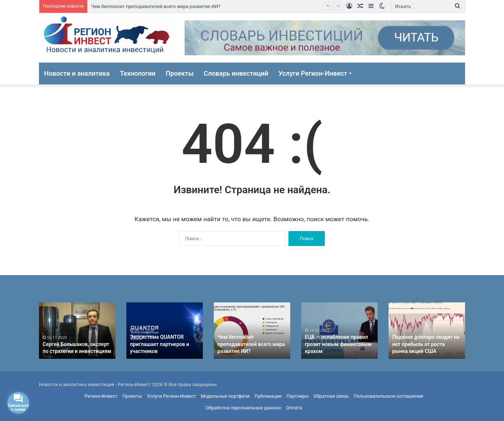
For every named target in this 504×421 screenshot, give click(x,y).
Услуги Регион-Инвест (313, 73)
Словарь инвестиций (236, 73)
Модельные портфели (225, 396)
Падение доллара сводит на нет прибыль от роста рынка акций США (426, 344)
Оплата (294, 408)
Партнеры (298, 396)
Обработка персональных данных (243, 408)
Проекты (180, 73)
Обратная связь (331, 396)
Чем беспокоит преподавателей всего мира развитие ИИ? (156, 6)
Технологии (138, 73)
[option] (77, 331)
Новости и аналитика (77, 73)
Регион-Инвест (101, 396)
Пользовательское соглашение (388, 396)
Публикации (268, 396)
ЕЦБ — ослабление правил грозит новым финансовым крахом (338, 344)
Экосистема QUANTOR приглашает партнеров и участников (160, 344)
